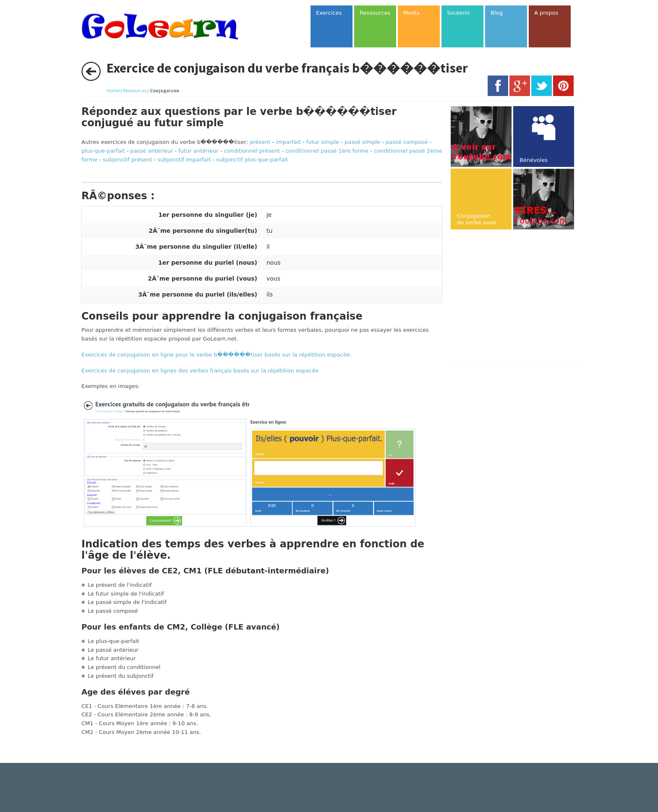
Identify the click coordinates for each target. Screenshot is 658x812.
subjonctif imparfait (184, 160)
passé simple (362, 142)
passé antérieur (152, 151)
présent (260, 142)
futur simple (322, 142)
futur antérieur (198, 151)
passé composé (407, 142)
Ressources (135, 90)
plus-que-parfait (103, 151)
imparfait (288, 142)
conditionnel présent (252, 151)
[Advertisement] (521, 297)
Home (113, 90)
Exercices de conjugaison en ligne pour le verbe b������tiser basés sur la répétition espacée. (217, 355)
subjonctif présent (127, 160)
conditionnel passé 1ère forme (327, 151)
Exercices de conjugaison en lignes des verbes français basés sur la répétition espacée (200, 371)
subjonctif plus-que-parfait (252, 160)
